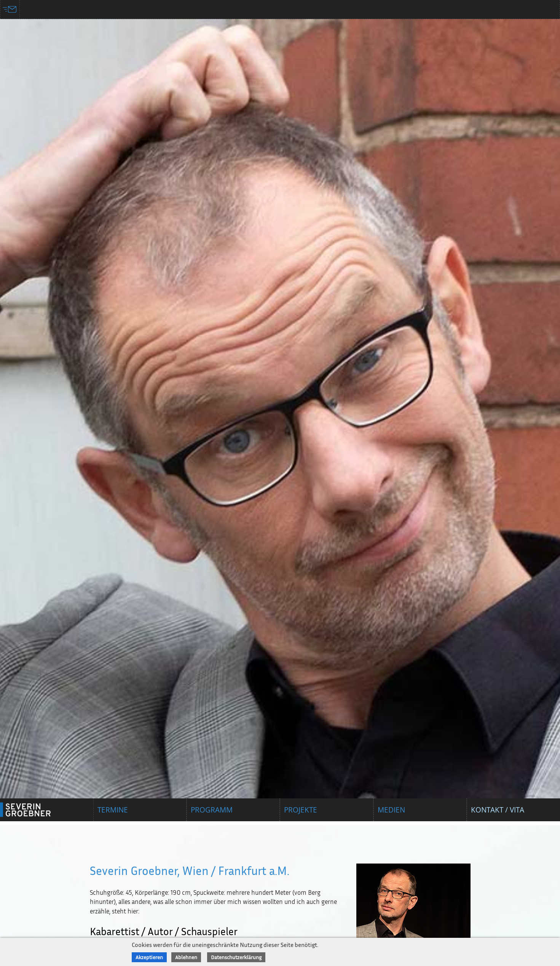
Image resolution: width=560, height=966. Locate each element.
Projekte (301, 810)
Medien (391, 810)
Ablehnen (186, 957)
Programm (212, 810)
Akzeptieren (149, 957)
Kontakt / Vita (498, 810)
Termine (113, 810)
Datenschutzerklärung (236, 957)
